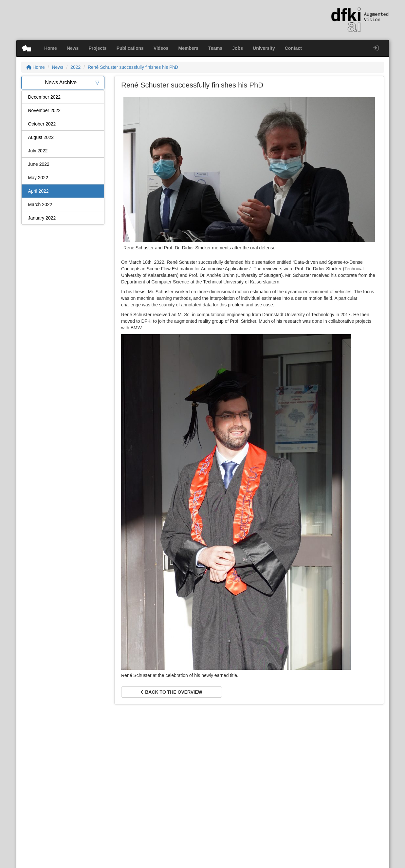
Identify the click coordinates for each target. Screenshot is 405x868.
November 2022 (45, 110)
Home (51, 48)
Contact (293, 48)
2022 (75, 67)
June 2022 (39, 164)
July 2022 (38, 151)
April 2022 (38, 191)
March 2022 (40, 204)
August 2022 (41, 137)
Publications (130, 48)
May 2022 (38, 178)
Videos (161, 48)
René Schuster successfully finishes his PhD (133, 67)
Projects (97, 48)
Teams (215, 48)
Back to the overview (171, 692)
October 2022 (42, 124)
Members (188, 48)
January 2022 (42, 218)
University (264, 48)
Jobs (238, 48)
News (73, 48)
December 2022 (45, 97)
